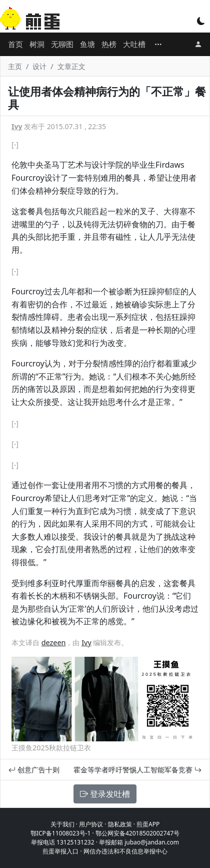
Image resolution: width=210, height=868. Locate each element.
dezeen (54, 642)
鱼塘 (87, 44)
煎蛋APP (148, 824)
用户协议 (91, 824)
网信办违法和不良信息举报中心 (125, 851)
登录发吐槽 (105, 794)
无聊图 (62, 44)
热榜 (109, 44)
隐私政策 (120, 824)
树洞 (37, 44)
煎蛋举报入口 (60, 851)
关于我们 (62, 824)
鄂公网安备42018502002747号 (137, 833)
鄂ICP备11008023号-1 (61, 833)
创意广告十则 (34, 770)
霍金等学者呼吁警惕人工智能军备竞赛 (137, 770)
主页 (15, 66)
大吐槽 (134, 44)
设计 (39, 66)
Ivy (17, 126)
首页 (15, 44)
